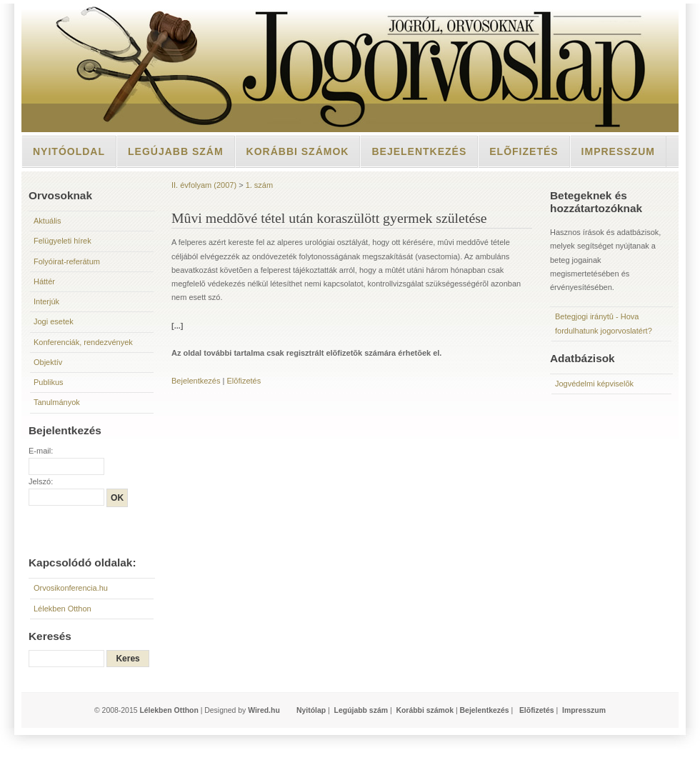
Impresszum (618, 151)
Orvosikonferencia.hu (71, 588)
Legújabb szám (176, 151)
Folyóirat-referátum (67, 261)
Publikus (49, 382)
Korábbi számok (298, 151)
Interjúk (46, 301)
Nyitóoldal (69, 151)
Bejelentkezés (419, 151)
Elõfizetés (524, 151)
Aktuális (47, 221)
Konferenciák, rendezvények (83, 342)
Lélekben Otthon (62, 609)
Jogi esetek (54, 321)
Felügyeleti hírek (62, 241)
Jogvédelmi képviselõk (594, 384)
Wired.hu (264, 710)
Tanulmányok (57, 402)
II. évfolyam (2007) (204, 185)
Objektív (48, 362)
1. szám (260, 185)
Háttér (44, 281)
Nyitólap (311, 710)
